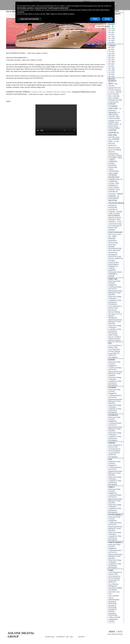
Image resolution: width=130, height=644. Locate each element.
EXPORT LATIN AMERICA (114, 221)
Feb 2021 (111, 32)
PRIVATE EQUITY (115, 218)
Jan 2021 (111, 34)
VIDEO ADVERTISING (114, 170)
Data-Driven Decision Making (114, 311)
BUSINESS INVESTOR (113, 166)
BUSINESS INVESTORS (113, 242)
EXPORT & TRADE (113, 275)
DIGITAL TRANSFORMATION (119, 202)
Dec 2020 (112, 36)
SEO (111, 83)
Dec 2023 (112, 28)
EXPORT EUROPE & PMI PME (114, 133)
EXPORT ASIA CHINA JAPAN (113, 123)
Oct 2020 (111, 41)
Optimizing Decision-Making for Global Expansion (115, 293)
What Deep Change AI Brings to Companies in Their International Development (115, 300)
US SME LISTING (114, 113)
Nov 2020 (112, 38)
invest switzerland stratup (115, 223)
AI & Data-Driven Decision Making (115, 126)
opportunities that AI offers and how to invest (115, 90)
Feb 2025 (111, 47)
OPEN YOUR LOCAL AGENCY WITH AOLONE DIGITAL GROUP (115, 338)
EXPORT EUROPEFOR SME (115, 248)
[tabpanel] (109, 633)
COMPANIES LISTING (113, 162)
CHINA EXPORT (115, 195)
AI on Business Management (115, 110)
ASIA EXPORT (112, 237)
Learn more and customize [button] (30, 19)
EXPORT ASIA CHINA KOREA (114, 117)
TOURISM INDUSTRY (113, 107)
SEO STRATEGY (114, 184)
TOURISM (11, 16)
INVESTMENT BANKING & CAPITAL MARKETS (113, 267)
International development (113, 253)
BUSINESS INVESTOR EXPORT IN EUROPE (113, 209)
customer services (115, 120)
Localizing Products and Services (115, 288)
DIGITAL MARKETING (114, 153)
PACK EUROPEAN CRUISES (114, 192)
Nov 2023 (112, 30)
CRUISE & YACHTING (115, 93)
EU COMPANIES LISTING (115, 181)
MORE (8, 101)
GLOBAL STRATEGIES (113, 262)
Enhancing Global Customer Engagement (114, 283)
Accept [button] (107, 19)
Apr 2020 (111, 76)
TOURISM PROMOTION (114, 176)
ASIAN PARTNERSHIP (115, 231)
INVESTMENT (114, 216)
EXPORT (112, 104)
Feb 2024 (111, 58)
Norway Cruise (114, 148)
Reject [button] (95, 19)
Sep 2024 (111, 54)
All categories (113, 357)
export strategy (113, 173)
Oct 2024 (111, 52)
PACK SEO (112, 245)
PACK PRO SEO (114, 250)
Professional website (115, 272)
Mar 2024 (112, 56)
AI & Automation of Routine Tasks (115, 227)
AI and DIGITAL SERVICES (113, 143)
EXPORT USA (114, 179)
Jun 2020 (111, 43)
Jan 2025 (111, 49)
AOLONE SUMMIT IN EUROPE (115, 157)
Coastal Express (114, 102)
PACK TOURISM (115, 150)
